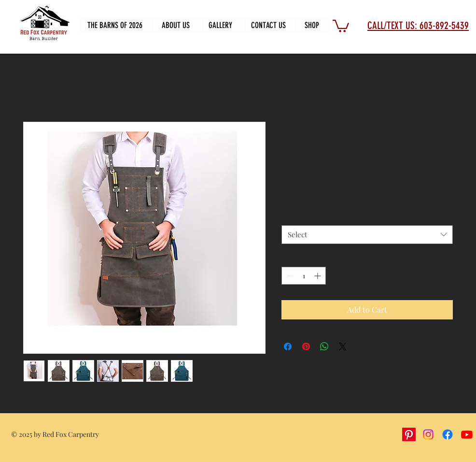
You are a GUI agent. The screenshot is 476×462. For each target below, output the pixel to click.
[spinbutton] (304, 276)
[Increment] (318, 276)
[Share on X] (343, 346)
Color (293, 216)
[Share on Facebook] (288, 346)
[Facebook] (448, 434)
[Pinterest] (409, 434)
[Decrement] (289, 276)
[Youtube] (467, 434)
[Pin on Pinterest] (306, 346)
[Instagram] (428, 434)
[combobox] (367, 235)
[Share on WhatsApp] (324, 346)
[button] (341, 25)
